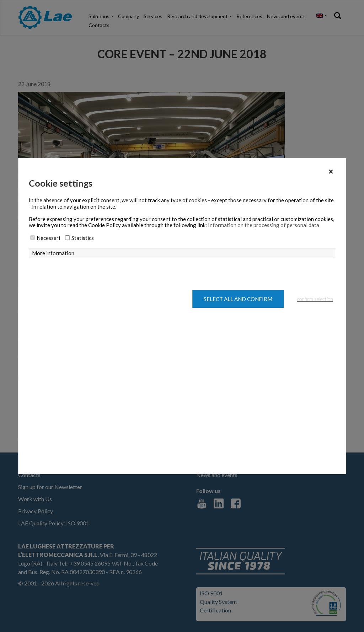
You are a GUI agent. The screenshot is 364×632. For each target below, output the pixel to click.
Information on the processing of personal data (264, 225)
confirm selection (315, 299)
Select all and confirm (238, 299)
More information (53, 253)
